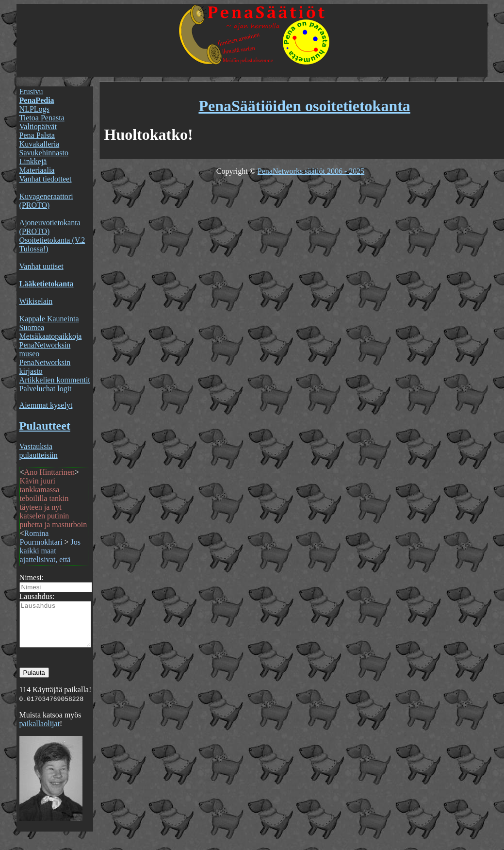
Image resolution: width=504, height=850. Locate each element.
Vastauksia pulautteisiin (39, 451)
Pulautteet (45, 426)
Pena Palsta (37, 135)
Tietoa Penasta (42, 118)
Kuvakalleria (40, 144)
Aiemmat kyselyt (46, 405)
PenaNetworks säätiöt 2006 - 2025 (311, 171)
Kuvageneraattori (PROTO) (46, 201)
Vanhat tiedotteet (46, 179)
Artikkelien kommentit (55, 380)
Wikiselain (36, 301)
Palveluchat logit (46, 389)
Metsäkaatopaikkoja (51, 336)
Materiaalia (37, 170)
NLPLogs (34, 109)
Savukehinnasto (44, 153)
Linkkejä (33, 161)
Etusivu (31, 92)
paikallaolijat (40, 732)
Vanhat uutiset (41, 266)
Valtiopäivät (38, 126)
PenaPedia (37, 100)
